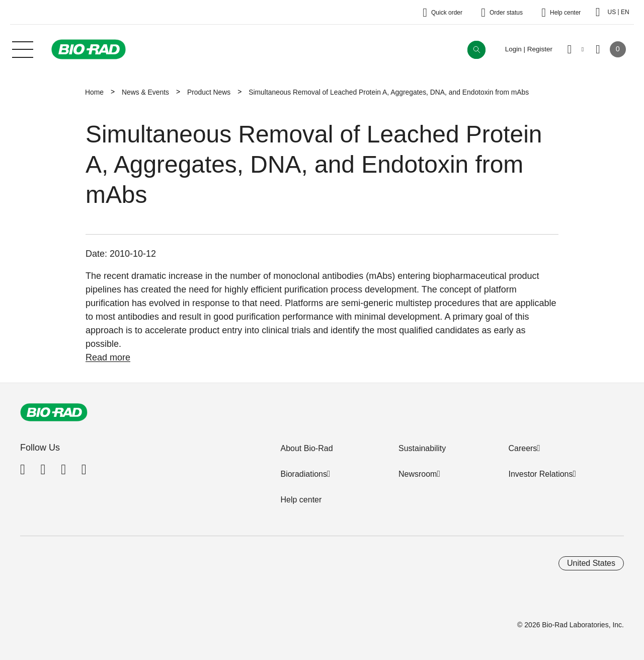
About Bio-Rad (306, 448)
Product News (209, 92)
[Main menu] (23, 48)
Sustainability (422, 448)
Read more (108, 357)
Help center (301, 500)
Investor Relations (540, 474)
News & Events (145, 92)
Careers (522, 448)
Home (94, 92)
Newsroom (418, 474)
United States (591, 563)
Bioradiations (304, 474)
